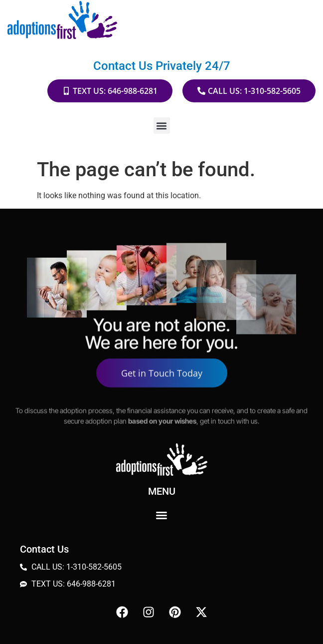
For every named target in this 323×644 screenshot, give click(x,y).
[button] (162, 126)
